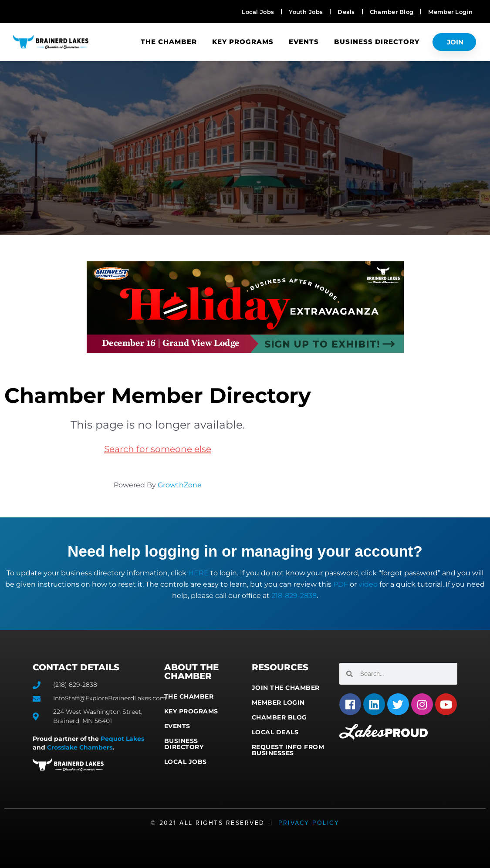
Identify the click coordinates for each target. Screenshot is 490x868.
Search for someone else (158, 449)
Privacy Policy (309, 823)
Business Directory (377, 42)
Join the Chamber (286, 688)
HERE (198, 573)
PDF (341, 584)
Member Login (278, 703)
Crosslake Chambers (80, 747)
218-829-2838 (294, 596)
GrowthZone (180, 485)
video (368, 584)
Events (304, 42)
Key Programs (243, 42)
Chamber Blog (279, 717)
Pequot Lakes (122, 739)
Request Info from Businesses (288, 750)
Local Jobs (186, 762)
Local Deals (275, 732)
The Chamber (169, 42)
